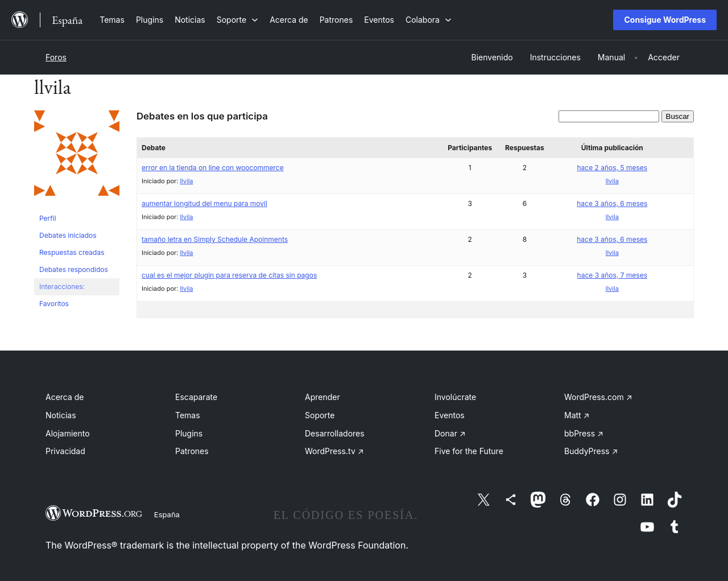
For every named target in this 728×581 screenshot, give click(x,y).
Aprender (322, 397)
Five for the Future (469, 451)
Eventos (450, 415)
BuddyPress (591, 451)
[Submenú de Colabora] (429, 20)
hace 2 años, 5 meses (612, 168)
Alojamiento (68, 433)
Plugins (189, 433)
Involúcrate (455, 397)
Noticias (61, 415)
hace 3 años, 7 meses (612, 275)
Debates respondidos (74, 269)
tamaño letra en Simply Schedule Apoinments (215, 239)
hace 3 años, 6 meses (612, 203)
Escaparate (196, 397)
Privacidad (65, 451)
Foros (56, 57)
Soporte (320, 415)
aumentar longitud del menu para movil (204, 203)
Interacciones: (62, 287)
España (167, 514)
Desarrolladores (335, 433)
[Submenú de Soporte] (237, 20)
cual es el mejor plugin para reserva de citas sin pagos (229, 275)
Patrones (192, 451)
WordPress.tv (334, 451)
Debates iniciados (68, 235)
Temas (188, 415)
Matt (577, 415)
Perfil (48, 218)
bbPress (584, 433)
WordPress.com (598, 397)
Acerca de (65, 397)
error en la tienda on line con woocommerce (213, 168)
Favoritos (54, 304)
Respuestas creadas (72, 252)
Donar (450, 433)
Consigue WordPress (665, 20)
